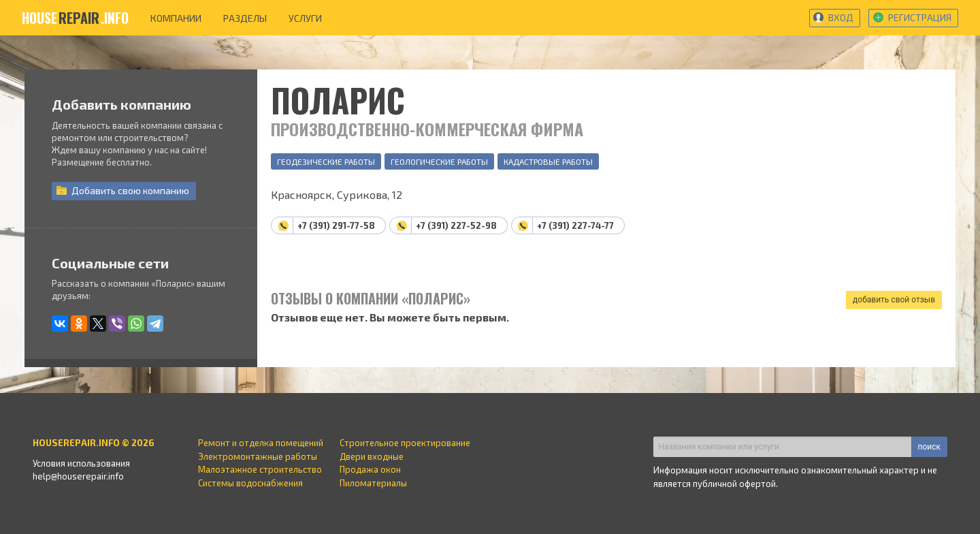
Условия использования (81, 463)
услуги (305, 18)
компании (176, 18)
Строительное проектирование (405, 443)
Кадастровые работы (548, 161)
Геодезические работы (326, 161)
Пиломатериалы (373, 483)
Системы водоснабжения (250, 483)
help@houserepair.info (78, 476)
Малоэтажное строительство (260, 469)
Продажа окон (370, 469)
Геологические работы (439, 161)
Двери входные (372, 456)
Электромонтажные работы (258, 456)
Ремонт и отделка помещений (261, 443)
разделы (245, 18)
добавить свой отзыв (894, 300)
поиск (929, 447)
